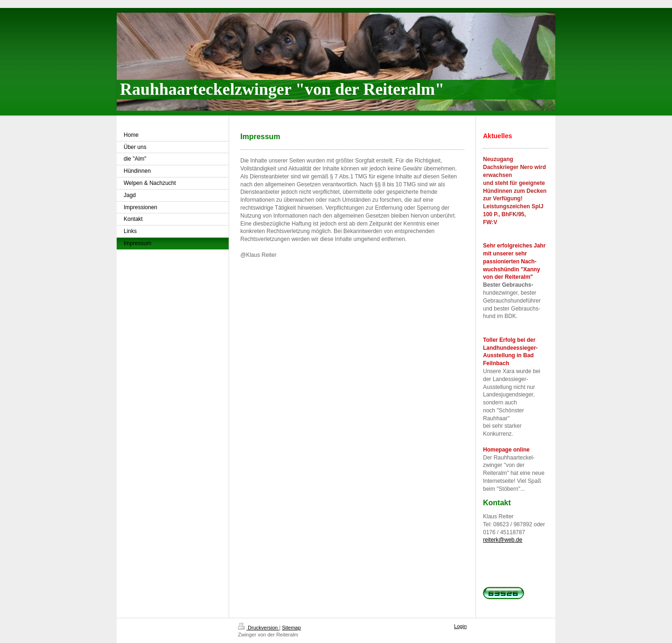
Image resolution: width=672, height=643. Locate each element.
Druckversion (259, 628)
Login (460, 626)
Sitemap (291, 628)
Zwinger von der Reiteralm (268, 635)
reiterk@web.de (503, 540)
